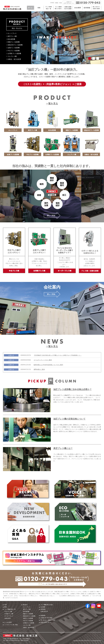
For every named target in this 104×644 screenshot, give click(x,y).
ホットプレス (27, 607)
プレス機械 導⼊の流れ (47, 605)
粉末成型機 (26, 611)
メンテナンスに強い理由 (11, 625)
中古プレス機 (8, 611)
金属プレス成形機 (28, 618)
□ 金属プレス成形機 (13, 48)
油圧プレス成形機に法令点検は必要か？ (73, 389)
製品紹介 (25, 605)
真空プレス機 (27, 609)
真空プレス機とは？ (63, 448)
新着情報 (43, 615)
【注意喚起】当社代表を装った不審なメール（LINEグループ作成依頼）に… (58, 355)
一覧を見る (52, 104)
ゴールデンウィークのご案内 (43, 360)
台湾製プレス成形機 (29, 623)
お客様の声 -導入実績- (47, 618)
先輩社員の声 (44, 611)
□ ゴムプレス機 (11, 56)
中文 (61, 3)
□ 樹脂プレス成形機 (13, 42)
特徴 (5, 607)
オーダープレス (9, 616)
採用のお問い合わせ (46, 622)
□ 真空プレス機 (11, 36)
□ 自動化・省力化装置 (14, 59)
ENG (57, 3)
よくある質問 (8, 622)
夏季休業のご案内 (39, 369)
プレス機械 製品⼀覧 (10, 609)
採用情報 (43, 609)
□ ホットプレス (11, 33)
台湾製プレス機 (9, 614)
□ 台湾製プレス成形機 (14, 53)
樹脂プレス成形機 (28, 614)
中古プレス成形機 (28, 621)
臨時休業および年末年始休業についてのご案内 (48, 365)
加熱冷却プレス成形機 (29, 616)
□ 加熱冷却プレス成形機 (14, 45)
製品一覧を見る (17, 28)
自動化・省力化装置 (29, 627)
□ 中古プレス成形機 (13, 51)
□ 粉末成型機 (11, 39)
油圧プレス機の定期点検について (69, 419)
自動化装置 (8, 618)
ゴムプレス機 (27, 625)
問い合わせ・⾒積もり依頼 (48, 620)
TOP (5, 605)
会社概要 (43, 607)
